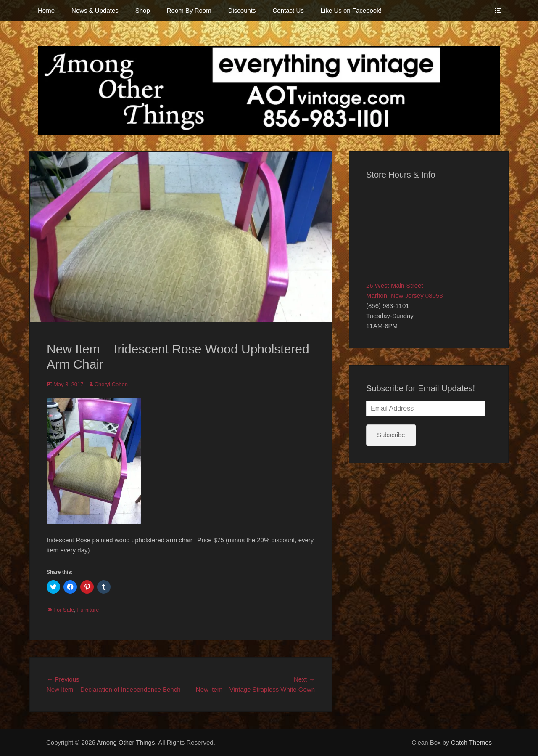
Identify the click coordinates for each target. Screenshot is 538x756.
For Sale (64, 610)
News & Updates (95, 10)
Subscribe (391, 435)
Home (46, 10)
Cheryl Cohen (111, 384)
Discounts (242, 10)
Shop (143, 10)
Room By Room (189, 10)
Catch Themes (471, 742)
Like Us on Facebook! (351, 10)
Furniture (88, 610)
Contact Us (288, 10)
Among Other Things (126, 742)
